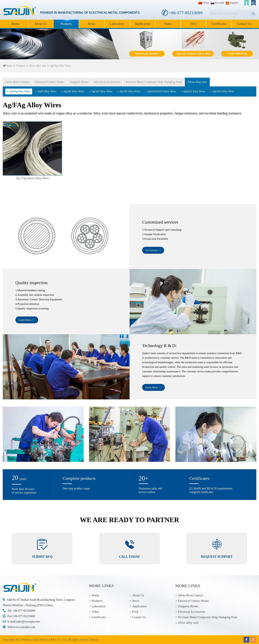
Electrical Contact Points (50, 82)
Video (168, 24)
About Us (41, 24)
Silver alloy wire (38, 66)
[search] (253, 14)
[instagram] (253, 3)
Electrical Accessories (107, 82)
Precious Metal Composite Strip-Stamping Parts (154, 82)
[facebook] (246, 3)
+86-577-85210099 (24, 611)
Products (66, 24)
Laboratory (117, 24)
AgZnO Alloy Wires (74, 91)
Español (232, 3)
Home (15, 24)
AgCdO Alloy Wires (130, 91)
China (204, 3)
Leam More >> (27, 320)
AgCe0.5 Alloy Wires (223, 91)
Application (143, 24)
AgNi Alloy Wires (47, 91)
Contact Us (245, 24)
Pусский (217, 3)
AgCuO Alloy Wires (102, 91)
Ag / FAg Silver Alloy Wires (32, 178)
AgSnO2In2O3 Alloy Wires (162, 91)
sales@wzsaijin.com (28, 622)
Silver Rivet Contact (17, 82)
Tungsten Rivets (79, 82)
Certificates (219, 24)
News (92, 24)
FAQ (193, 24)
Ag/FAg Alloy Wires (20, 91)
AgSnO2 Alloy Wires (194, 91)
